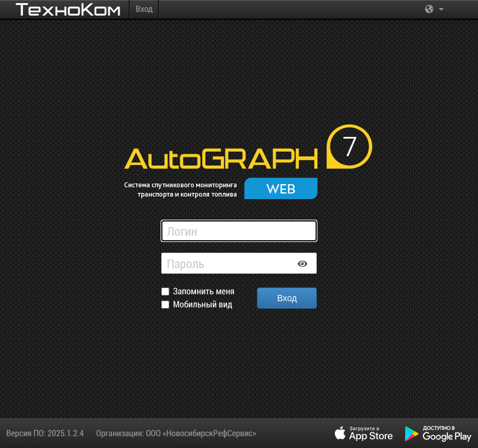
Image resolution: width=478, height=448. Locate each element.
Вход (144, 8)
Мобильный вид (203, 305)
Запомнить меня (204, 292)
